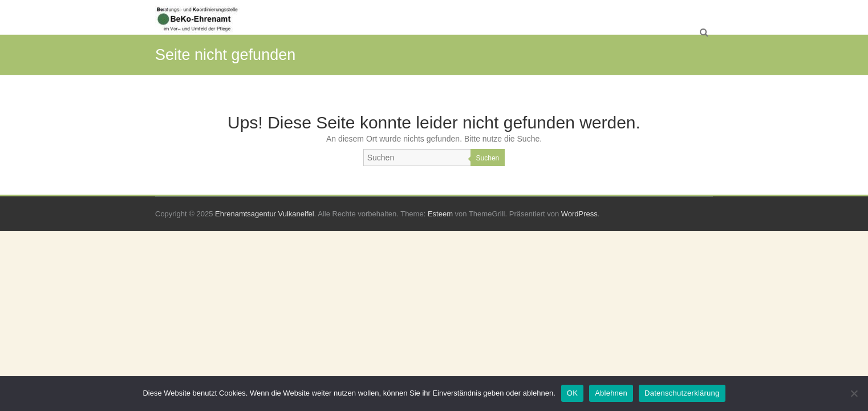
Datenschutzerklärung (682, 393)
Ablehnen (611, 393)
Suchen (488, 158)
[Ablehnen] (854, 393)
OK (572, 393)
